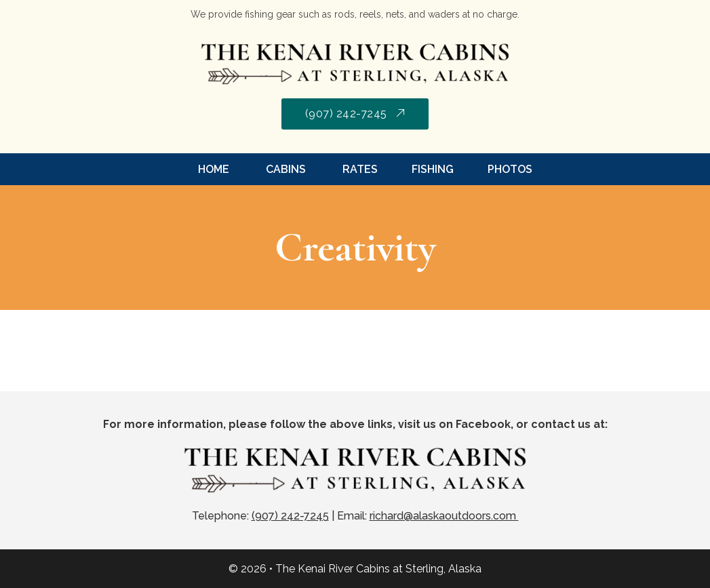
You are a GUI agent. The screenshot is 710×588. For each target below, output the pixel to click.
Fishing (433, 169)
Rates (359, 169)
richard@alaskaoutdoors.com (444, 516)
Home (214, 169)
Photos (510, 169)
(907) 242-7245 (355, 114)
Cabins (284, 169)
